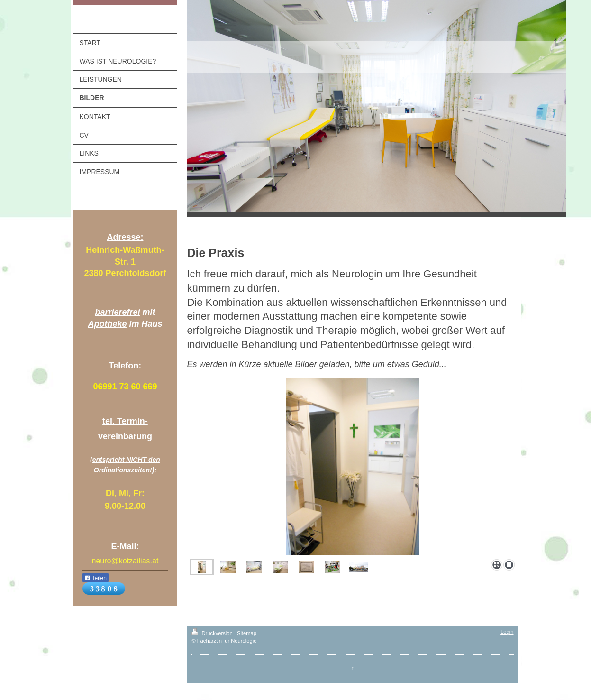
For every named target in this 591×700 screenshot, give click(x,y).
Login (507, 632)
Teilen (95, 578)
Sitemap (247, 633)
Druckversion (213, 633)
